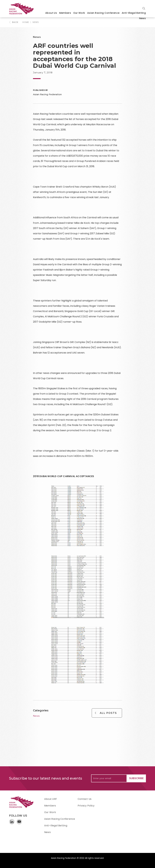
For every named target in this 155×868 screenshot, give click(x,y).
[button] (51, 13)
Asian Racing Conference (103, 13)
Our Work (79, 13)
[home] (23, 9)
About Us (51, 13)
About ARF (51, 799)
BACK (15, 22)
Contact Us (85, 799)
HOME (26, 22)
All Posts (108, 713)
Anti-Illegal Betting (134, 13)
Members (65, 13)
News (142, 18)
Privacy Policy (86, 806)
